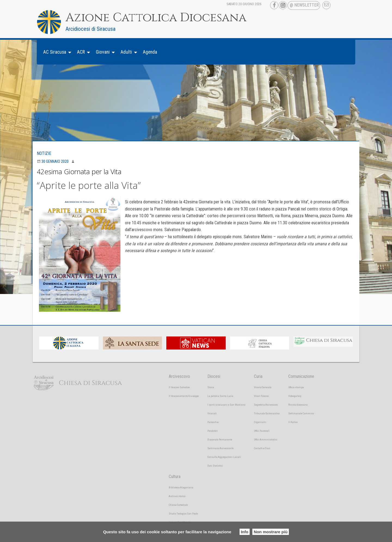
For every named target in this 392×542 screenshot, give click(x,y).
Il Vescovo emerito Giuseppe (184, 396)
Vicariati (212, 413)
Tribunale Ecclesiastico (267, 413)
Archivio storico (177, 496)
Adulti (126, 52)
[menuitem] (56, 52)
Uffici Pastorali (262, 431)
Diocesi (214, 376)
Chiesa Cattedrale (178, 505)
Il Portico (293, 422)
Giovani (103, 52)
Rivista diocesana (298, 405)
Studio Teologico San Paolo (183, 514)
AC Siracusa (55, 52)
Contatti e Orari (262, 448)
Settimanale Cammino (301, 413)
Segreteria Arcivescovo (266, 405)
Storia (211, 387)
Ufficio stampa (296, 387)
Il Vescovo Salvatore (179, 387)
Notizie (44, 153)
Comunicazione (301, 376)
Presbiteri (213, 431)
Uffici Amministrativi (266, 440)
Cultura (175, 477)
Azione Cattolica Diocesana (156, 18)
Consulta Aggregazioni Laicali (224, 457)
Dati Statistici (215, 466)
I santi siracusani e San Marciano (226, 405)
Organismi (260, 422)
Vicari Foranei (261, 396)
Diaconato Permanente (220, 440)
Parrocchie (213, 422)
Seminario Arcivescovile (220, 448)
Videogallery (295, 396)
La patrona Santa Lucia (220, 396)
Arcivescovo (179, 376)
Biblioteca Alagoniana (181, 487)
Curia (258, 376)
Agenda (150, 52)
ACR (81, 52)
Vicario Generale (263, 387)
